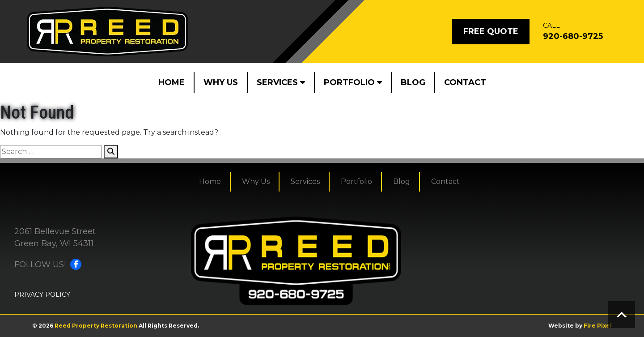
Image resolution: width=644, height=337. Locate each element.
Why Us (221, 82)
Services (281, 82)
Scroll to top (622, 315)
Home (172, 82)
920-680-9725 (573, 36)
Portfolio (353, 82)
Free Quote (491, 31)
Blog (413, 82)
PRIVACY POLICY (42, 294)
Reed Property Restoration (96, 326)
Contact (465, 82)
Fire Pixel (598, 326)
